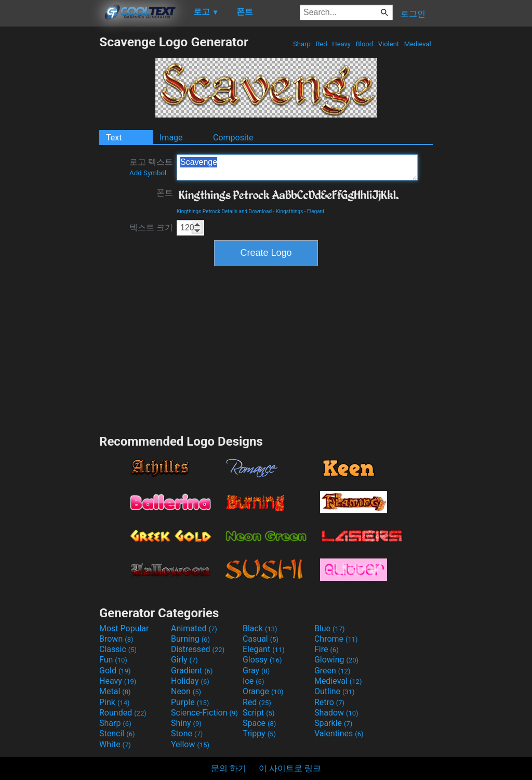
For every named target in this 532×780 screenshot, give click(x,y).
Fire (327, 649)
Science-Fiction (204, 713)
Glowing (336, 660)
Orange (263, 691)
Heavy (341, 44)
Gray (256, 671)
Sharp (302, 44)
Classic (118, 649)
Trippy (259, 733)
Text (114, 138)
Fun (113, 660)
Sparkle (333, 723)
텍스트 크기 (151, 227)
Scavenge (297, 167)
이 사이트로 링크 (290, 768)
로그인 (413, 14)
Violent (389, 44)
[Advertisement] (49, 190)
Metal (115, 691)
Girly (184, 660)
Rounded (123, 713)
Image (171, 138)
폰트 (165, 193)
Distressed (198, 649)
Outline (335, 691)
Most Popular (124, 628)
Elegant (316, 211)
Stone (187, 733)
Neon (186, 691)
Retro (329, 702)
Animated (194, 628)
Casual (261, 639)
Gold (115, 671)
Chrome (336, 639)
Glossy (262, 660)
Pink (115, 702)
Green (332, 671)
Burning (190, 639)
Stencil (117, 733)
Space (259, 723)
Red (321, 44)
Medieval (418, 44)
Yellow (190, 744)
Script (259, 713)
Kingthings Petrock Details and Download (224, 211)
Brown (116, 639)
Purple (190, 702)
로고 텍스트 (151, 167)
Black (260, 628)
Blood (364, 44)
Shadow (336, 713)
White (115, 744)
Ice (253, 681)
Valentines (339, 733)
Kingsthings (290, 211)
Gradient (192, 671)
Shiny (186, 723)
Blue (330, 628)
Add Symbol (148, 173)
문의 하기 (229, 768)
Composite (233, 138)
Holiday (190, 681)
